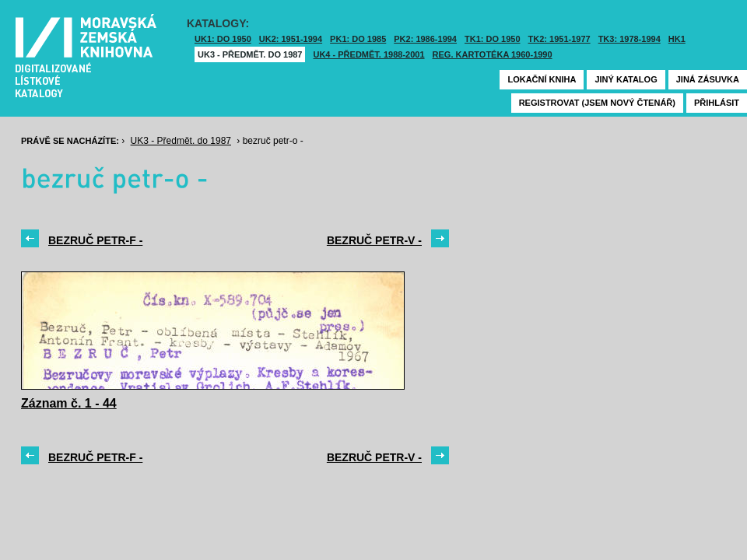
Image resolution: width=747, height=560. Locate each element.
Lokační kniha (542, 79)
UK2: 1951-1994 (291, 39)
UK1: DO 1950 (223, 39)
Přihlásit (717, 103)
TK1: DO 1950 (493, 39)
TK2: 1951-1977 (559, 39)
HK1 (677, 39)
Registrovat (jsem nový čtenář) (597, 103)
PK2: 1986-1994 (425, 39)
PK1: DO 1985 (358, 39)
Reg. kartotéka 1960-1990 (493, 54)
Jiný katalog (626, 79)
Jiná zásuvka (708, 79)
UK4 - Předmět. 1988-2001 (368, 54)
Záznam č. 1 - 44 (69, 403)
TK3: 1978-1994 (630, 39)
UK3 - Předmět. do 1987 (250, 54)
